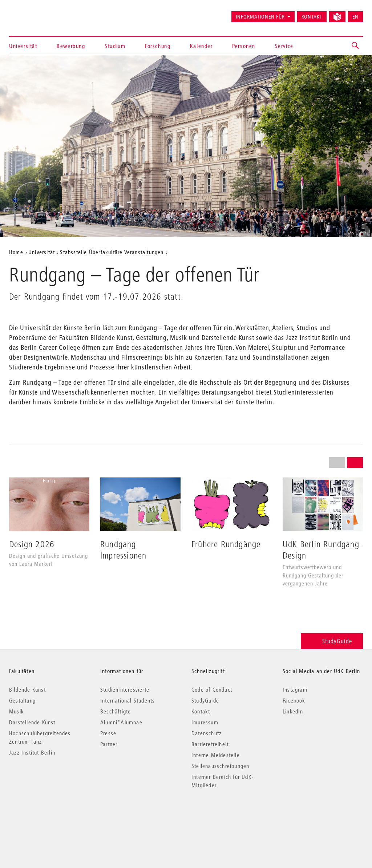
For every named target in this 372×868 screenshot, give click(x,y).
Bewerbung (71, 46)
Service (284, 46)
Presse (108, 733)
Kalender (201, 46)
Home (16, 252)
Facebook (294, 700)
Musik (17, 711)
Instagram (295, 689)
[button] (356, 46)
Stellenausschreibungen (220, 766)
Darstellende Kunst (32, 722)
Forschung (158, 46)
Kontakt (312, 17)
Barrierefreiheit (210, 744)
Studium (115, 46)
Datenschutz (207, 733)
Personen (244, 46)
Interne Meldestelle (216, 755)
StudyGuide (332, 641)
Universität (23, 46)
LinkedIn (293, 711)
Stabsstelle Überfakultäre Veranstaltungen (112, 252)
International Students (128, 700)
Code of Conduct (212, 689)
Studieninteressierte (125, 689)
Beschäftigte (116, 711)
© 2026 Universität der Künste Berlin (47, 816)
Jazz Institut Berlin (32, 752)
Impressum (205, 722)
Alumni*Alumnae (121, 722)
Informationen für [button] (260, 17)
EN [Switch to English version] (355, 17)
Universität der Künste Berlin (38, 13)
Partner (109, 744)
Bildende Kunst (27, 689)
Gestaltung (22, 700)
